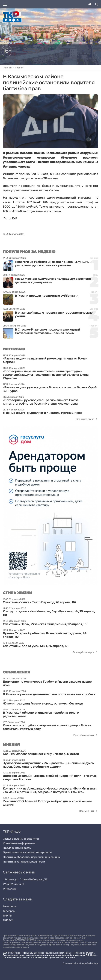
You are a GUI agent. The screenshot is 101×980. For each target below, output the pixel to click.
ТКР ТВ (7, 916)
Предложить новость (17, 848)
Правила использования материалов (27, 852)
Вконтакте (9, 906)
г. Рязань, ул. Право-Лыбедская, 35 (25, 879)
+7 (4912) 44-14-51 (13, 884)
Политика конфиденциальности (24, 862)
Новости (19, 68)
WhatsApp (9, 889)
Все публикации (84, 652)
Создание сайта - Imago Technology (80, 963)
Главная (7, 68)
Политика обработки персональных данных (31, 857)
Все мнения (87, 811)
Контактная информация (19, 843)
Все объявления (84, 735)
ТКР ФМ (8, 920)
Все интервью (85, 419)
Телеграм (9, 911)
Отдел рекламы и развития (21, 839)
